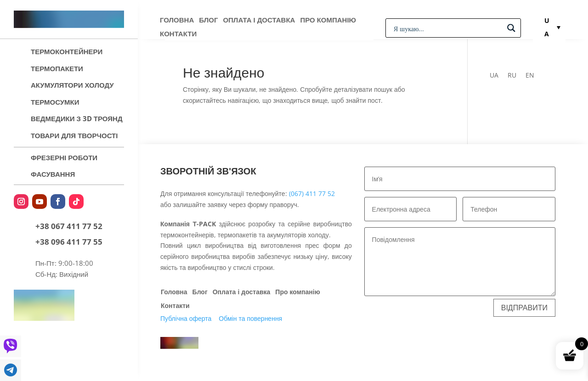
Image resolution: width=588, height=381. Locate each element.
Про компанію (328, 20)
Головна (177, 20)
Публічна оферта (186, 318)
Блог (208, 20)
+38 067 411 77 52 (69, 226)
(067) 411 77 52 (312, 193)
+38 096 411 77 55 (69, 242)
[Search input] (447, 28)
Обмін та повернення (250, 318)
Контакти (178, 34)
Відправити (524, 308)
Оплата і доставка (259, 20)
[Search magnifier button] (511, 28)
